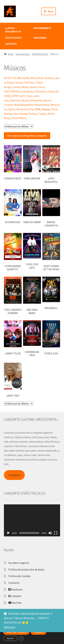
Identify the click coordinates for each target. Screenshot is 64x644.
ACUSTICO (10, 78)
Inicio (10, 54)
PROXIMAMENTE (42, 28)
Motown (15, 100)
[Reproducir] (8, 533)
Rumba (8, 114)
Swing (23, 114)
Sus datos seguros (19, 563)
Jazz (29, 96)
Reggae (46, 109)
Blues (41, 78)
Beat (33, 78)
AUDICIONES (40, 38)
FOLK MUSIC (19, 118)
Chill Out (29, 82)
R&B (38, 109)
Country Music (20, 87)
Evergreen (28, 91)
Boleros (50, 78)
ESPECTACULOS (13, 38)
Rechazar (38, 632)
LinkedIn (15, 596)
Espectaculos (23, 54)
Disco (41, 87)
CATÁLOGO (11, 44)
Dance (33, 87)
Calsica (18, 82)
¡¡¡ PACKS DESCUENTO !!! (13, 30)
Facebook (15, 589)
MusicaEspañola (23, 105)
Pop (32, 109)
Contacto (14, 475)
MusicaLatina (42, 105)
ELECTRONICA (12, 91)
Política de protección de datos (26, 569)
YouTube (15, 603)
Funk (51, 91)
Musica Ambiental (32, 100)
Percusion (22, 109)
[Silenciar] (50, 533)
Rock (54, 109)
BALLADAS (23, 78)
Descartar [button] (10, 627)
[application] (32, 520)
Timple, (42, 114)
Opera (12, 109)
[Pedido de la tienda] (19, 126)
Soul (16, 114)
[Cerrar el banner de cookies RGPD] (21, 638)
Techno (32, 114)
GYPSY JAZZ (19, 96)
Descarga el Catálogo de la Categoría (27, 136)
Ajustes (10, 638)
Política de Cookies (19, 576)
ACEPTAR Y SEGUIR (16, 632)
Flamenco (41, 91)
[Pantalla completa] (56, 533)
